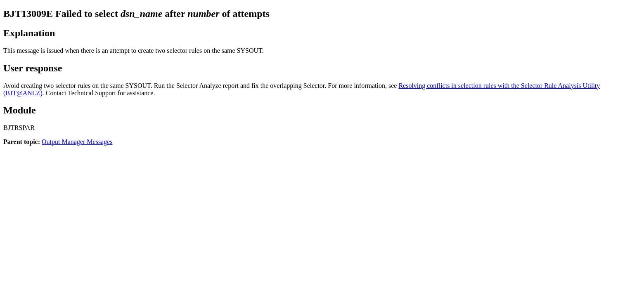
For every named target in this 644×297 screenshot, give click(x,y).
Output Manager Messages (77, 142)
